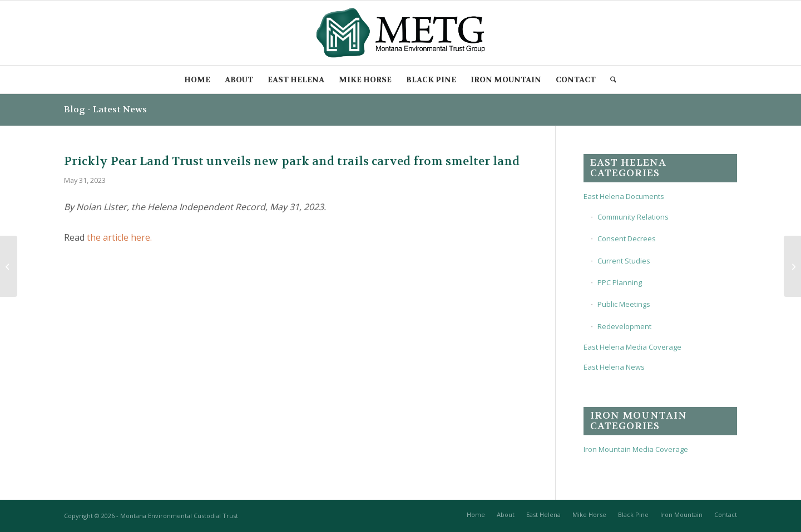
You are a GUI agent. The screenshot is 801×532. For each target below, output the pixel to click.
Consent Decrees (627, 238)
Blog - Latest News (105, 109)
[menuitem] (197, 79)
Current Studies (624, 261)
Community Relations (633, 217)
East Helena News (614, 367)
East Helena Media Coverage (632, 347)
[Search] (614, 79)
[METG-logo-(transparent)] (401, 33)
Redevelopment (624, 326)
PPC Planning (620, 282)
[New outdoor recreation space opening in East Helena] (792, 266)
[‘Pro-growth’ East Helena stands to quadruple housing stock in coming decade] (9, 266)
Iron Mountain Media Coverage (636, 449)
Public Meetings (624, 304)
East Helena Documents (624, 196)
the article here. (119, 237)
